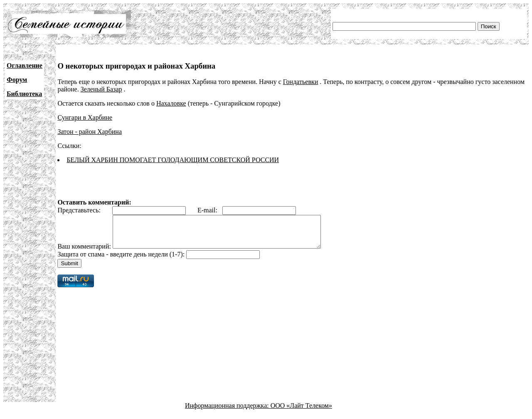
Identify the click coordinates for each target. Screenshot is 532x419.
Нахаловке (171, 103)
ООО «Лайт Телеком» (301, 412)
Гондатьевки (301, 82)
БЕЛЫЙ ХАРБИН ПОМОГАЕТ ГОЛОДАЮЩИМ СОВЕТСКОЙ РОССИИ (173, 160)
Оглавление (25, 65)
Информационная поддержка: (228, 412)
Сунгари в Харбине (85, 117)
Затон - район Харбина (90, 132)
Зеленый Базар (101, 89)
